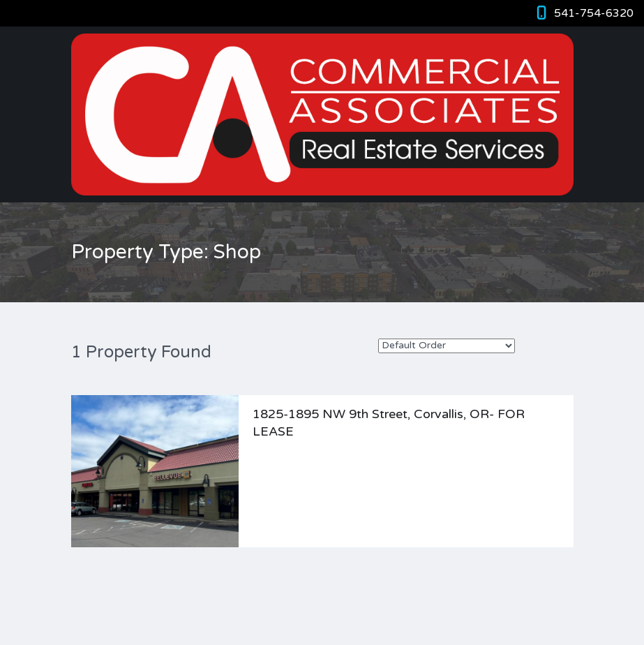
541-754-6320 (594, 13)
